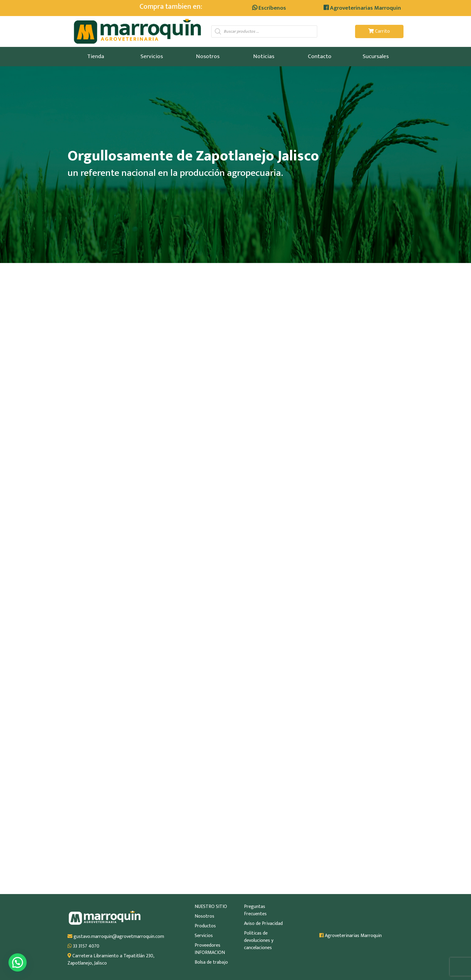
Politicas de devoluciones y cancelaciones (259, 941)
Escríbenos (269, 8)
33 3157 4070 (83, 946)
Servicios (152, 56)
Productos (205, 926)
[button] (18, 962)
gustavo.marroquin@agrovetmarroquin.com (116, 937)
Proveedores (208, 945)
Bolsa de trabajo (211, 962)
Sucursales (376, 56)
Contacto (320, 56)
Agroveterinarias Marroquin (362, 8)
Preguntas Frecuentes (255, 910)
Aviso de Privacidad (263, 924)
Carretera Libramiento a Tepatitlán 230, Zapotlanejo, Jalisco (111, 960)
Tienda (96, 56)
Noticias (264, 56)
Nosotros (208, 56)
